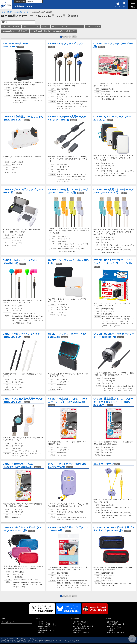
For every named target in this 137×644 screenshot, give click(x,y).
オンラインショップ (8, 622)
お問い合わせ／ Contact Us (81, 632)
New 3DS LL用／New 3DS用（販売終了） (15, 31)
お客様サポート (76, 619)
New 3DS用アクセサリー (22, 12)
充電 (53, 26)
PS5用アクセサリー (44, 628)
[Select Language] (34, 1)
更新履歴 (110, 630)
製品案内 (20, 6)
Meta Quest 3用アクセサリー (47, 630)
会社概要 (109, 619)
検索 (124, 4)
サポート (32, 6)
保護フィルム (6, 26)
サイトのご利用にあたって (116, 624)
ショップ (118, 4)
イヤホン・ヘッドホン (93, 26)
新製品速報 (41, 632)
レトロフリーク (43, 622)
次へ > (74, 37)
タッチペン (36, 26)
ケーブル (60, 26)
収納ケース (26, 26)
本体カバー (17, 26)
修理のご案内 (77, 630)
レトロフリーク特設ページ (46, 624)
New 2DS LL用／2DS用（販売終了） (65, 31)
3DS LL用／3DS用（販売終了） (41, 31)
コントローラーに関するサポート (83, 626)
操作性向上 (46, 26)
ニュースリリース (113, 626)
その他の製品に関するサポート (82, 628)
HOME (3, 12)
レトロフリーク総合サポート (82, 622)
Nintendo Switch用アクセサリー (47, 626)
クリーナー (80, 26)
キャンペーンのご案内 (114, 628)
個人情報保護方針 (113, 622)
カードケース (70, 26)
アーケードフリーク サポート (82, 624)
